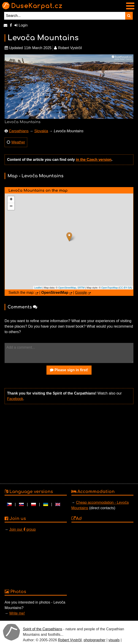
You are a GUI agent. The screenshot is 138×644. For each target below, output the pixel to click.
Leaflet (38, 288)
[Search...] (65, 16)
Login (21, 25)
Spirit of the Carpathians (43, 629)
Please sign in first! (69, 370)
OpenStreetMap (67, 288)
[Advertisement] (68, 443)
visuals (114, 640)
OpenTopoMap (110, 288)
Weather (18, 142)
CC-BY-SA (125, 288)
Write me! (17, 613)
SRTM (81, 288)
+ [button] (11, 200)
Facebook (15, 399)
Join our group (22, 529)
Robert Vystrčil (70, 640)
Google (81, 293)
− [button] (11, 207)
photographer (95, 640)
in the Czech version (94, 160)
